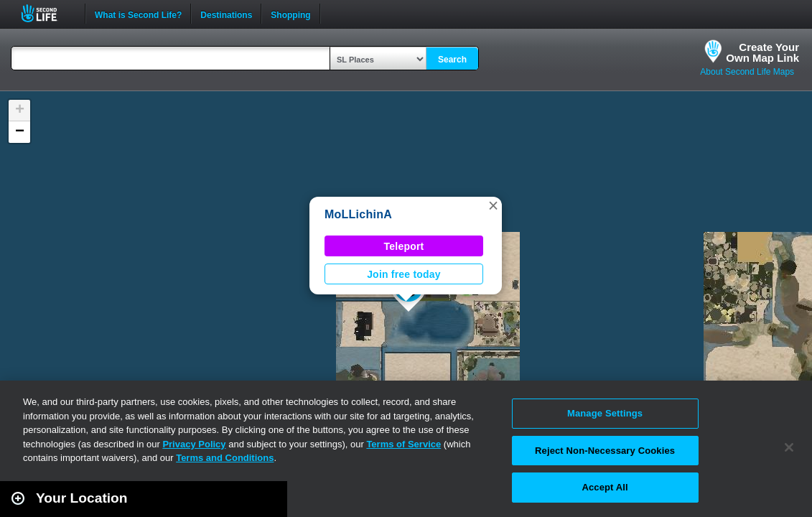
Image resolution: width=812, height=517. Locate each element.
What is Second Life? (138, 14)
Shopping (290, 14)
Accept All (605, 487)
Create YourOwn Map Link (762, 52)
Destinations (226, 14)
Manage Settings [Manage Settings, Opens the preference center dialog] (605, 413)
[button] (493, 205)
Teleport (404, 246)
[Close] (789, 447)
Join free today (404, 274)
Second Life (47, 13)
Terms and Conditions (225, 458)
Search (452, 60)
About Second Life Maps (747, 72)
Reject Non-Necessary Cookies (605, 451)
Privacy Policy (194, 444)
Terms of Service (403, 444)
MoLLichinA (358, 214)
